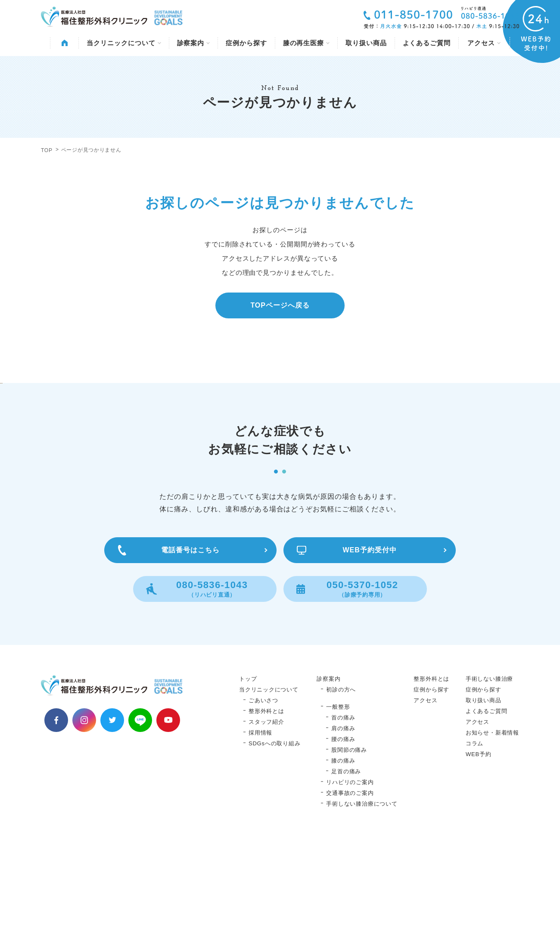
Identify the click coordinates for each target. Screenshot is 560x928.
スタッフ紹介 (266, 809)
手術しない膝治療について (362, 891)
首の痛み (343, 805)
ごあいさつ (263, 787)
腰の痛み (343, 826)
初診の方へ (341, 777)
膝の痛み (343, 848)
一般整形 (338, 794)
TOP (47, 150)
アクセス (484, 43)
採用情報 (260, 820)
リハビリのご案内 (350, 869)
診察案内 (194, 43)
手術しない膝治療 (489, 766)
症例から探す (246, 43)
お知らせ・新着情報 (492, 820)
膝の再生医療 (306, 43)
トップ (248, 766)
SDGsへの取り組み (274, 830)
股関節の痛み (349, 837)
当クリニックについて (124, 43)
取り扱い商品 (366, 43)
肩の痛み (343, 815)
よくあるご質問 (427, 43)
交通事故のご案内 (350, 880)
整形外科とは (266, 798)
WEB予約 (479, 841)
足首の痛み (346, 858)
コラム (474, 830)
